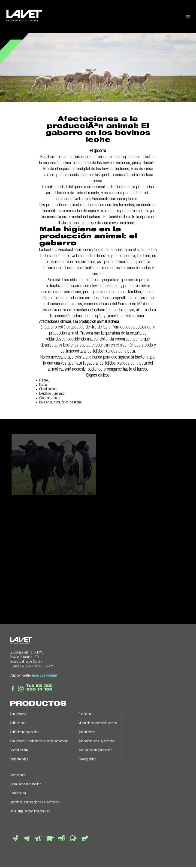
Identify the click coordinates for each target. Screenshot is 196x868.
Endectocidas (19, 759)
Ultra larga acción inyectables (30, 811)
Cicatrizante (18, 775)
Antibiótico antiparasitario (95, 750)
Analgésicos (18, 713)
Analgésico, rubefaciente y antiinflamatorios (39, 741)
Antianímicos (87, 732)
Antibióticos (17, 722)
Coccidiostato (19, 750)
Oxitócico (85, 713)
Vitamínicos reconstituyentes (98, 722)
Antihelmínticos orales (24, 732)
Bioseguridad (87, 759)
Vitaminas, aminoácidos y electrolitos (34, 802)
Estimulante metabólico (25, 784)
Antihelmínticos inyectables (97, 741)
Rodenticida (18, 793)
